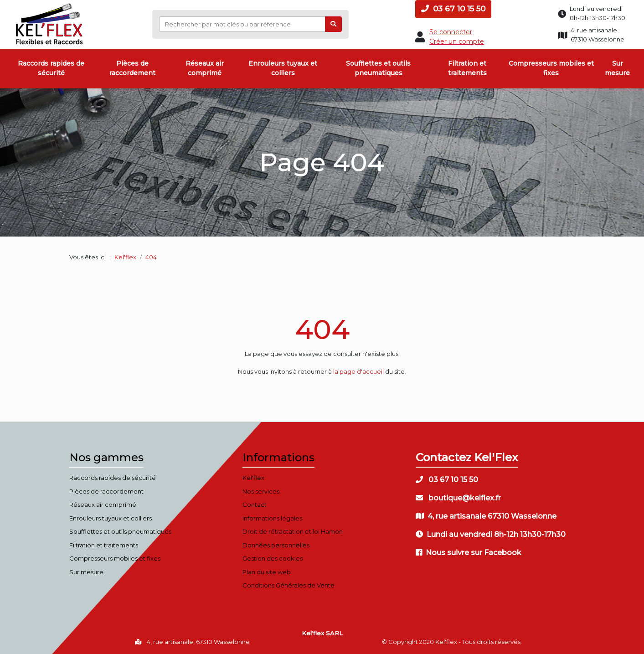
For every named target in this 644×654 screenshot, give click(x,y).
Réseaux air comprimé (205, 68)
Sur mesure (617, 68)
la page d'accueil (358, 371)
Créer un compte (457, 41)
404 (322, 329)
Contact (255, 505)
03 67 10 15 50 (453, 9)
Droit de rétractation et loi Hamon (293, 531)
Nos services (261, 491)
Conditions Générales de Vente (289, 585)
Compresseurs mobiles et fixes (551, 68)
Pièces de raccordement (132, 68)
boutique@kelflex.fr (458, 498)
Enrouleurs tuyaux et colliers (283, 68)
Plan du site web (267, 572)
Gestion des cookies (273, 558)
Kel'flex (125, 257)
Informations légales (272, 518)
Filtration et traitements (467, 68)
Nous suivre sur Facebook (469, 553)
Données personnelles (276, 545)
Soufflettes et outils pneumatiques (378, 68)
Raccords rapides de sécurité (51, 68)
